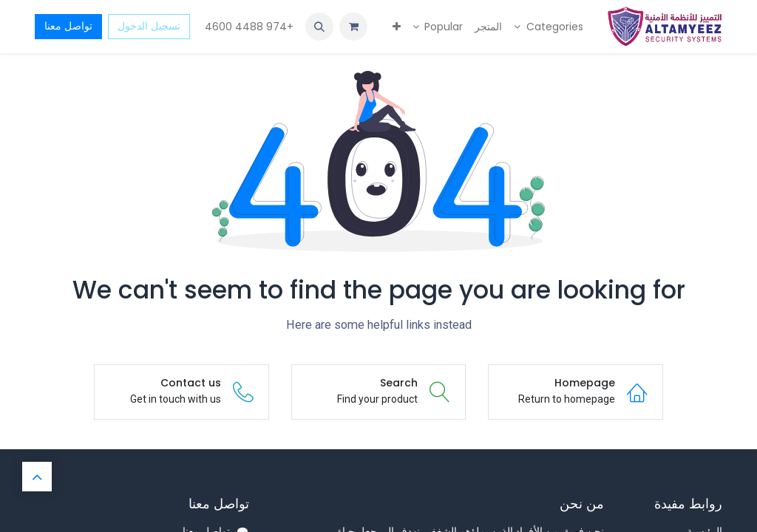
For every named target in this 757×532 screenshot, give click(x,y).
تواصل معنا (68, 26)
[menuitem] (549, 27)
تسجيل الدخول (149, 26)
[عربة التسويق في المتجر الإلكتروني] (353, 27)
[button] (319, 27)
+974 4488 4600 (248, 27)
